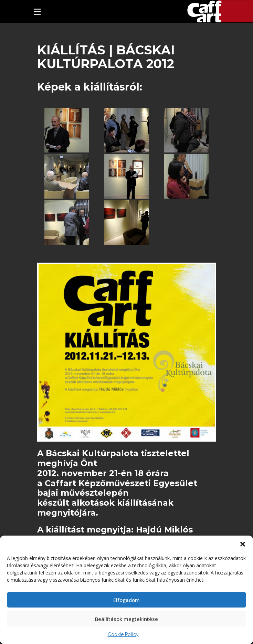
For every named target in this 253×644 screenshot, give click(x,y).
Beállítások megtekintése (126, 619)
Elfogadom (126, 600)
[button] (243, 544)
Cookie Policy (123, 634)
